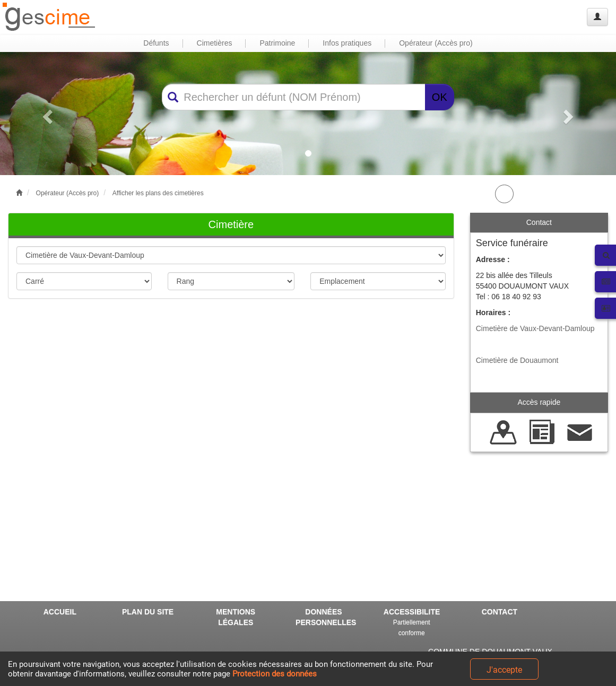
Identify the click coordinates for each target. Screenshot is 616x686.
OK (440, 97)
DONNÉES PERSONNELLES (326, 617)
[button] (46, 114)
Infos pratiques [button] (347, 43)
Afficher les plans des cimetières (158, 193)
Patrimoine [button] (277, 43)
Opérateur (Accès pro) (68, 193)
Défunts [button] (156, 43)
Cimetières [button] (215, 43)
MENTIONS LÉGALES (236, 617)
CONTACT (500, 612)
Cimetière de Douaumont (517, 360)
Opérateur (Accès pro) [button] (436, 43)
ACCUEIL (60, 612)
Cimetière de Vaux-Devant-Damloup (535, 328)
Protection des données (275, 674)
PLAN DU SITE (148, 612)
